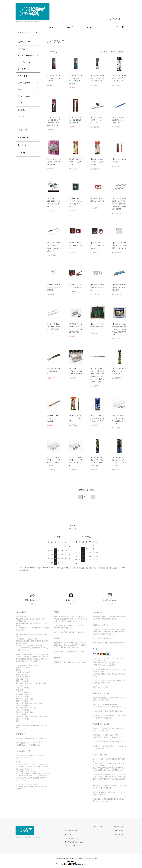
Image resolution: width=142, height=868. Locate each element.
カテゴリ (51, 27)
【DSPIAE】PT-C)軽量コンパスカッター (97, 201)
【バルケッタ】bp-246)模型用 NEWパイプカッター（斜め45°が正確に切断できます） (119, 329)
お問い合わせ (120, 834)
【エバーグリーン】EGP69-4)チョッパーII (97, 327)
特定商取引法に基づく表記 (78, 842)
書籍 (20, 89)
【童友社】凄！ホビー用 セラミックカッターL (76, 162)
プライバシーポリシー (76, 845)
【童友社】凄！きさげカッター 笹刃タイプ (76, 418)
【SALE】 (22, 154)
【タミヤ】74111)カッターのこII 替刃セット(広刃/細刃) (53, 327)
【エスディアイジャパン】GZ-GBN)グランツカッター (76, 120)
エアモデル (23, 49)
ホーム (18, 33)
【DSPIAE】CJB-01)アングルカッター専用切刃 (53, 287)
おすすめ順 (103, 52)
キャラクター (24, 76)
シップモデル (24, 62)
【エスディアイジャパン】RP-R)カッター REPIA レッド (54, 78)
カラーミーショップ (51, 858)
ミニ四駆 (22, 110)
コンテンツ (89, 27)
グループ (70, 27)
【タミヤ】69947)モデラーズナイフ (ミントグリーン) (97, 120)
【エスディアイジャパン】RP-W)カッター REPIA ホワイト (97, 78)
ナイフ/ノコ (38, 33)
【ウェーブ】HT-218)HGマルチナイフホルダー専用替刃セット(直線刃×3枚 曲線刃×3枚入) (119, 204)
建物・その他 (24, 96)
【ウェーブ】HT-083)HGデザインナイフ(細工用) (119, 120)
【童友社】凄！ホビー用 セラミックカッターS (97, 162)
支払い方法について (75, 838)
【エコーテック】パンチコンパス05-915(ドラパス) (54, 162)
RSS (98, 827)
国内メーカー (24, 138)
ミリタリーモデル (26, 56)
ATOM (103, 827)
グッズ (21, 118)
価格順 (113, 52)
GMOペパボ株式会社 (78, 858)
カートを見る (120, 830)
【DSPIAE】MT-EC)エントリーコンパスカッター (97, 246)
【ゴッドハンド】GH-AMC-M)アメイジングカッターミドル (97, 418)
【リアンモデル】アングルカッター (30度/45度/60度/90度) (76, 371)
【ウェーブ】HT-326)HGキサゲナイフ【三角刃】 (53, 418)
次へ (93, 497)
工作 (20, 103)
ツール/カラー (27, 33)
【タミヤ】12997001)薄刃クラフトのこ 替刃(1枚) (119, 287)
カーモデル (23, 69)
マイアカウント (115, 19)
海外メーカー (24, 146)
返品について (73, 834)
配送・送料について (75, 830)
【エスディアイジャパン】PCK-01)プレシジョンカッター (119, 78)
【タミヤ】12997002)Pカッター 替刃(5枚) (97, 287)
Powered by (71, 863)
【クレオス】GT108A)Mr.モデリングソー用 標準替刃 (119, 371)
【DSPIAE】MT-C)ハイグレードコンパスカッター (76, 246)
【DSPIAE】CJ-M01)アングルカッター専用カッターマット (119, 246)
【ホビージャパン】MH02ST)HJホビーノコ (54, 371)
